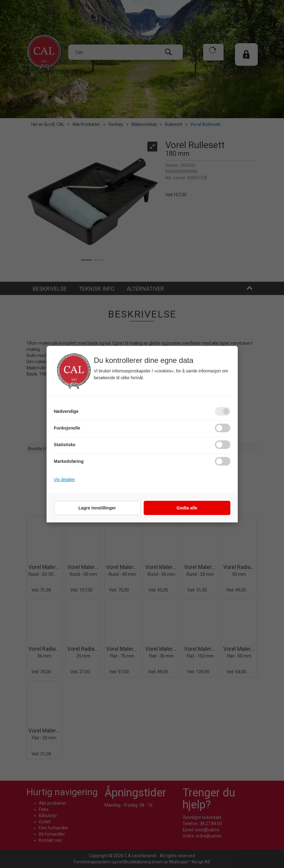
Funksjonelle (67, 428)
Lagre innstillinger (97, 508)
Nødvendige (66, 411)
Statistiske (65, 445)
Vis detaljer (65, 480)
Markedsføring (69, 461)
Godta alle (187, 508)
